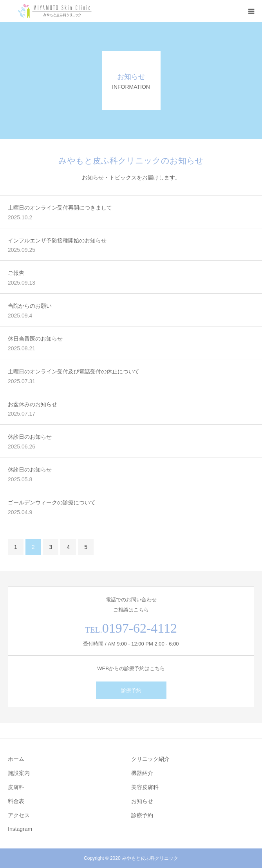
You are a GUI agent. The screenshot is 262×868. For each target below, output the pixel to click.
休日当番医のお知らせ (35, 339)
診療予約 (131, 690)
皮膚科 (16, 787)
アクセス (19, 815)
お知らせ (142, 801)
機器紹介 (142, 773)
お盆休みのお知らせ (33, 404)
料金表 (16, 801)
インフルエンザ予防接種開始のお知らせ (57, 240)
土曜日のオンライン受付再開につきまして (60, 208)
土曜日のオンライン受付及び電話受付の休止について (74, 371)
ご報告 (16, 273)
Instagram (20, 829)
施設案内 (19, 773)
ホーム (16, 759)
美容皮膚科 (145, 787)
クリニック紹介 (150, 759)
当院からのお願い (30, 306)
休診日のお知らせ (30, 437)
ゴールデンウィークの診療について (52, 502)
